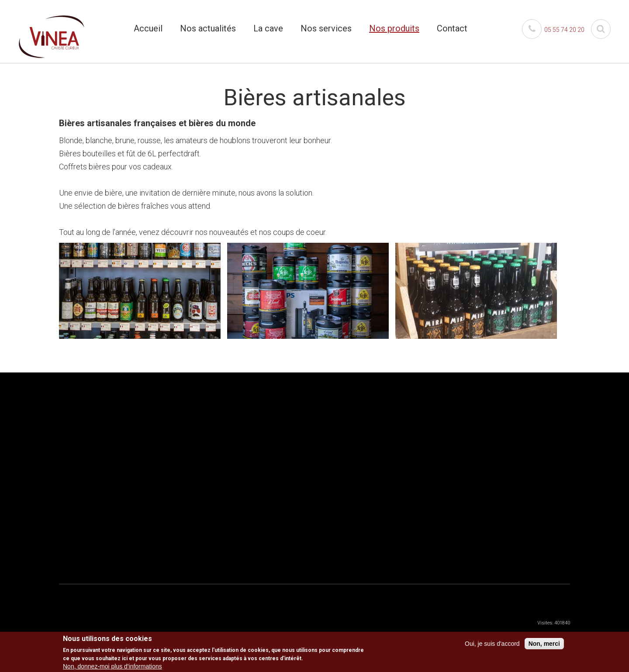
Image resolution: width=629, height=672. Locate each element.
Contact (452, 28)
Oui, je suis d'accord (492, 644)
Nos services (326, 28)
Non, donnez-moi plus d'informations (112, 666)
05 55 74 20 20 (553, 30)
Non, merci (544, 644)
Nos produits (394, 28)
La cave (268, 28)
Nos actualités (208, 28)
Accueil (148, 28)
